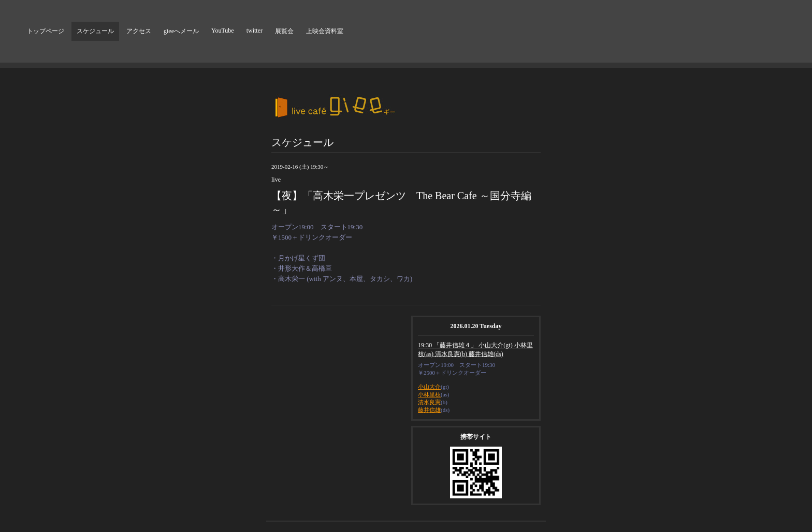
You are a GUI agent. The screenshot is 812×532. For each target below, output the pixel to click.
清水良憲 (429, 402)
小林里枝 (429, 394)
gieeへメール (181, 31)
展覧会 (284, 31)
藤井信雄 (429, 410)
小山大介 (429, 387)
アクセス (139, 31)
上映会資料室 (325, 31)
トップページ (46, 31)
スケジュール (95, 31)
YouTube (223, 31)
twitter (255, 31)
